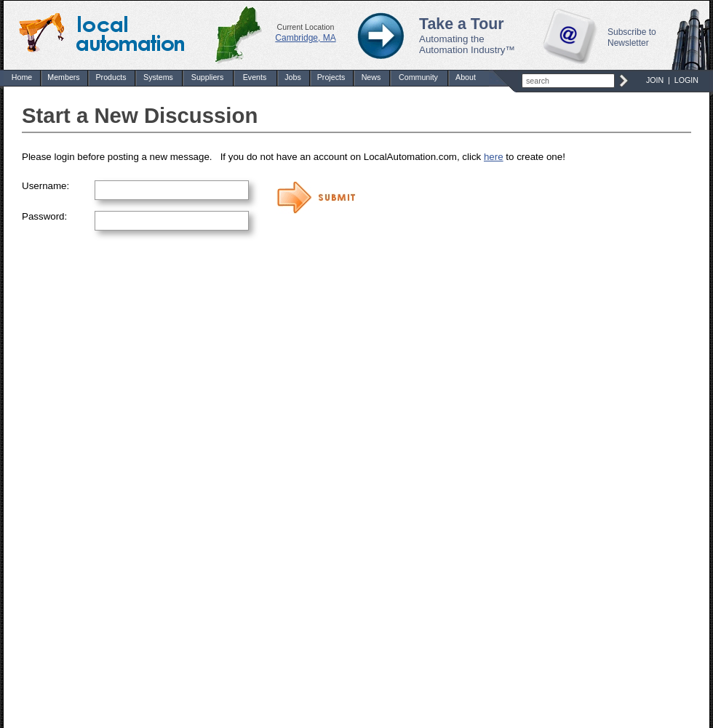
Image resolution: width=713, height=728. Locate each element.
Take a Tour (462, 24)
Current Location (306, 27)
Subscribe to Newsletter (632, 37)
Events (255, 77)
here (494, 157)
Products (111, 77)
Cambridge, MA (305, 38)
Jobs (293, 77)
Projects (331, 77)
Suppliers (207, 77)
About (466, 77)
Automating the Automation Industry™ (467, 44)
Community (418, 77)
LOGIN (686, 80)
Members (63, 77)
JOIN (655, 80)
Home (22, 77)
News (371, 77)
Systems (158, 77)
